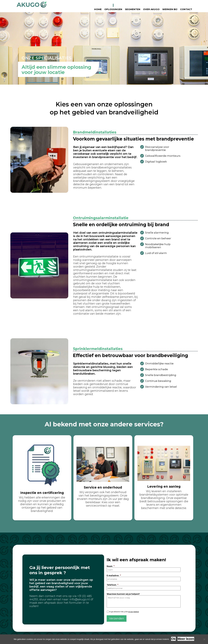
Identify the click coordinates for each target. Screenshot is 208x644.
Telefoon (112, 585)
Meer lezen (186, 639)
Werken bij (170, 9)
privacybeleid (133, 612)
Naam (111, 566)
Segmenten (133, 9)
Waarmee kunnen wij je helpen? (123, 594)
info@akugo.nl (80, 599)
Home (98, 9)
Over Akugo (151, 9)
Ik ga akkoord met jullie (124, 612)
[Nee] (204, 639)
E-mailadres (114, 576)
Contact (186, 9)
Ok (173, 639)
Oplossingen (113, 9)
